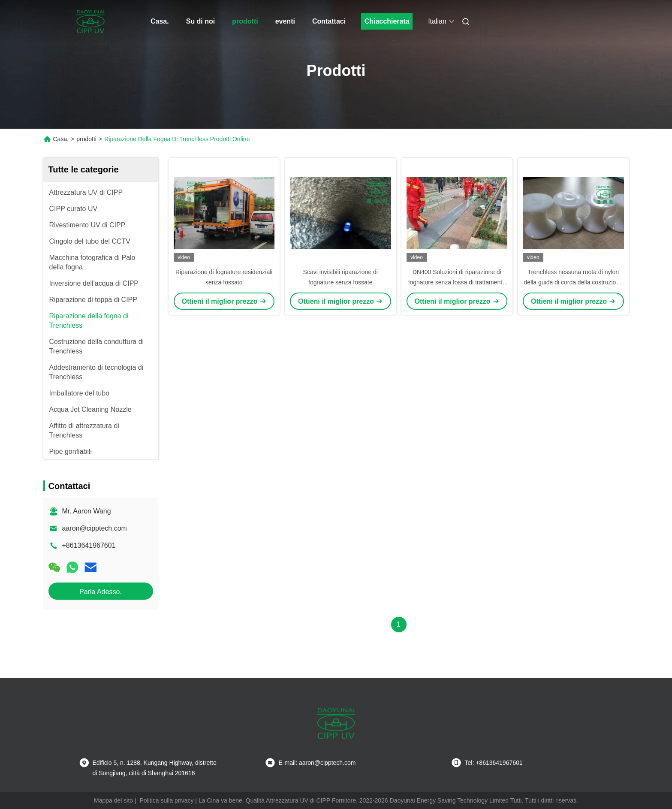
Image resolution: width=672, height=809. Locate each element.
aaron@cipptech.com (95, 528)
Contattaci (329, 21)
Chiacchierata (387, 21)
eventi (285, 21)
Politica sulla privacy (166, 800)
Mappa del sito (113, 800)
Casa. (160, 21)
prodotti (245, 21)
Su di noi (201, 21)
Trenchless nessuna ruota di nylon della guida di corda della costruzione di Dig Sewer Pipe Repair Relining (573, 282)
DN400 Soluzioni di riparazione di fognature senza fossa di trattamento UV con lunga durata (457, 282)
